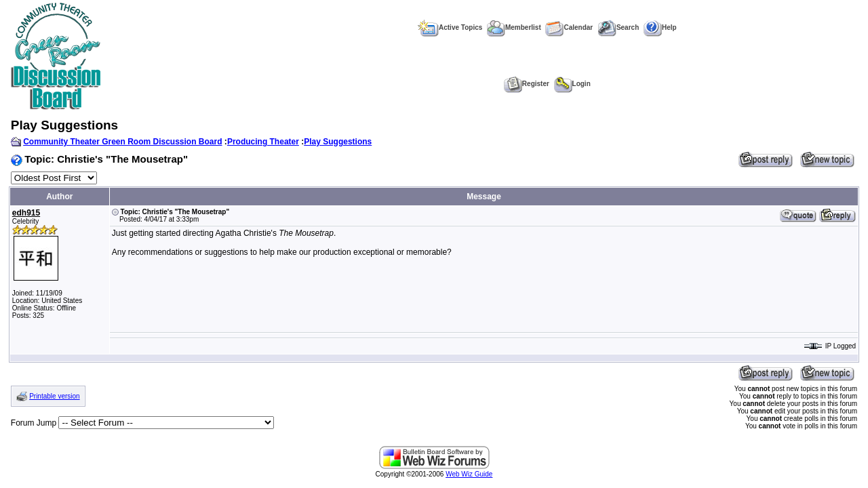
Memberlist (514, 27)
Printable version (54, 396)
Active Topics (450, 27)
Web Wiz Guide (469, 474)
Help (660, 27)
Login (572, 84)
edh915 (26, 213)
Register (527, 84)
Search (618, 27)
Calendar (569, 27)
